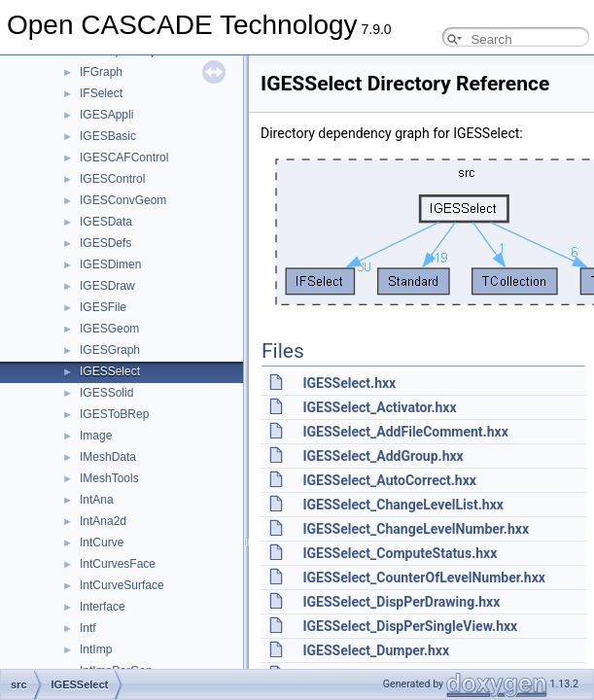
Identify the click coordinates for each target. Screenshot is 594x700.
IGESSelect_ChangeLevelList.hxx (402, 505)
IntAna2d (103, 521)
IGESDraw (107, 286)
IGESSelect (110, 371)
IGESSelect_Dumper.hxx (376, 650)
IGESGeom (109, 329)
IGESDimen (110, 264)
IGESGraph (110, 350)
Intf (88, 628)
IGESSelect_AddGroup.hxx (383, 456)
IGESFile (103, 307)
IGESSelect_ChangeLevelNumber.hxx (416, 529)
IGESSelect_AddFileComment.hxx (405, 432)
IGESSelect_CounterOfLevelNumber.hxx (423, 577)
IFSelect (101, 93)
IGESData (106, 222)
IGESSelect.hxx (349, 383)
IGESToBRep (114, 414)
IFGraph (101, 72)
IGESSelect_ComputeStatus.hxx (400, 553)
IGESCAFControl (124, 157)
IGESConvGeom (123, 200)
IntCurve (102, 542)
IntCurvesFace (118, 564)
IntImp (96, 649)
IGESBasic (108, 136)
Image (96, 436)
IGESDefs (105, 243)
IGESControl (112, 179)
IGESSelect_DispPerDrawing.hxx (401, 602)
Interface (103, 607)
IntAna (97, 500)
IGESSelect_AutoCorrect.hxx (389, 480)
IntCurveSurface (122, 585)
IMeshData (108, 457)
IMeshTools (109, 478)
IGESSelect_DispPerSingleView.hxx (410, 626)
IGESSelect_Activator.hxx (379, 407)
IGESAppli (106, 115)
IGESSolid (106, 393)
